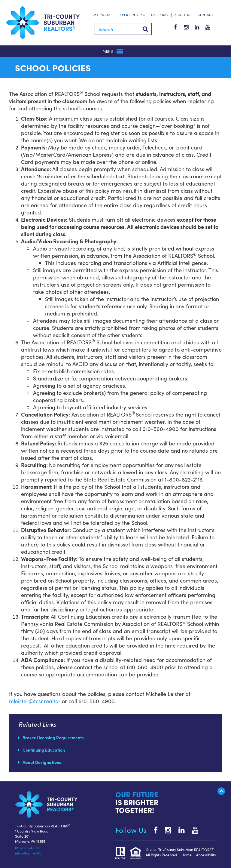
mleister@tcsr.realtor (35, 701)
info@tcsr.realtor (29, 853)
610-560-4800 (27, 848)
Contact (206, 15)
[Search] (123, 29)
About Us (183, 15)
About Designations (42, 762)
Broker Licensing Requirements (53, 737)
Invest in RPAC (132, 15)
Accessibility (206, 855)
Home (187, 855)
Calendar (160, 15)
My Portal (103, 15)
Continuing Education (44, 750)
